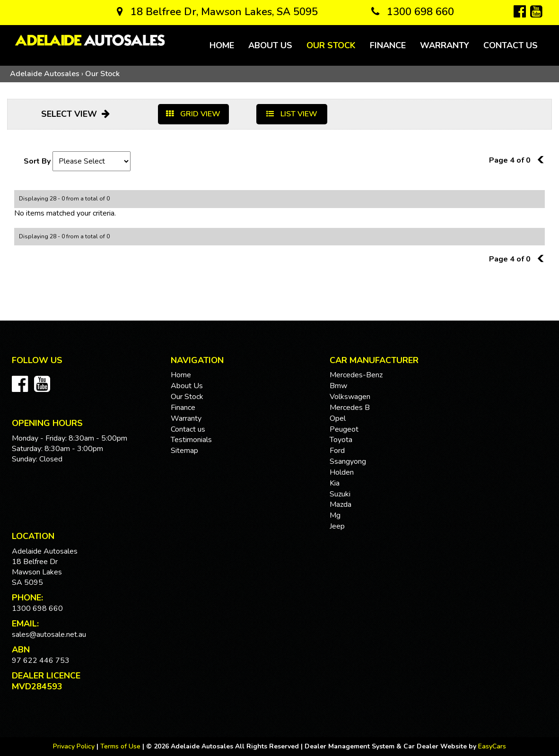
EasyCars (492, 746)
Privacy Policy (75, 746)
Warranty (445, 45)
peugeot (344, 429)
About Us (270, 45)
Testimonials (191, 440)
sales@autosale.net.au (49, 634)
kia (335, 483)
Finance (388, 45)
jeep (337, 526)
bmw (338, 386)
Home (222, 45)
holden (342, 472)
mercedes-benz (356, 375)
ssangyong (348, 461)
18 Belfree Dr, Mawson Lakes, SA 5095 (217, 12)
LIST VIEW (292, 114)
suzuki (340, 494)
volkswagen (350, 397)
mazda (341, 504)
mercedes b (350, 408)
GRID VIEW (193, 114)
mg (335, 515)
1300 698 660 (413, 12)
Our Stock (331, 45)
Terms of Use (121, 746)
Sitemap (184, 451)
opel (338, 418)
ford (337, 451)
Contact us (511, 45)
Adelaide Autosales (45, 74)
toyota (341, 440)
